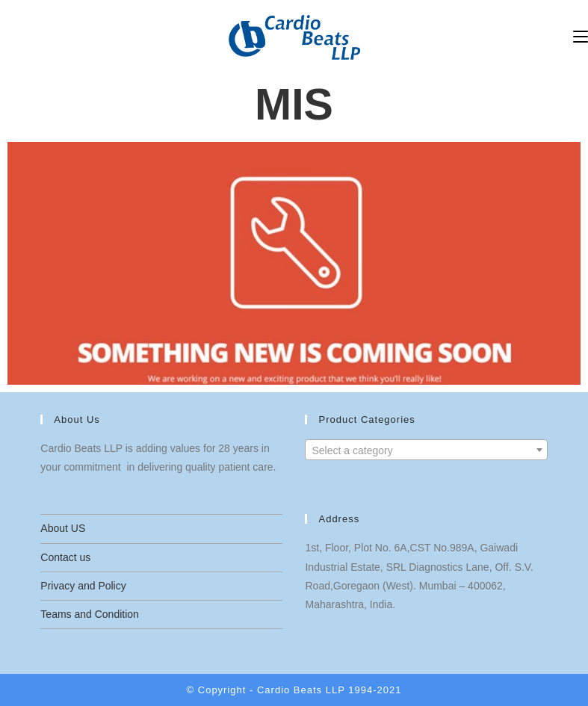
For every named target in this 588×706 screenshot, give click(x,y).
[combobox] (426, 450)
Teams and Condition (90, 614)
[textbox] (426, 450)
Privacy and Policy (83, 586)
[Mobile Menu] (581, 37)
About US (63, 528)
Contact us (65, 557)
